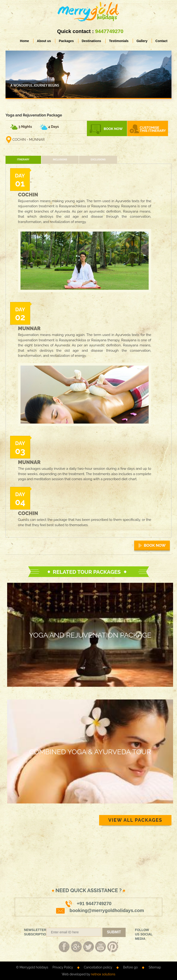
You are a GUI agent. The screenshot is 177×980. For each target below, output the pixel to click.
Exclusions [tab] (98, 160)
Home (26, 41)
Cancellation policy (98, 967)
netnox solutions (103, 974)
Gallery (142, 41)
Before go (130, 967)
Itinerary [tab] (23, 160)
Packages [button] (66, 41)
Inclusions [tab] (60, 160)
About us (44, 41)
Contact (161, 41)
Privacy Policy (63, 967)
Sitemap (155, 967)
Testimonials (119, 41)
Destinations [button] (91, 41)
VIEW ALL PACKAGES (135, 820)
